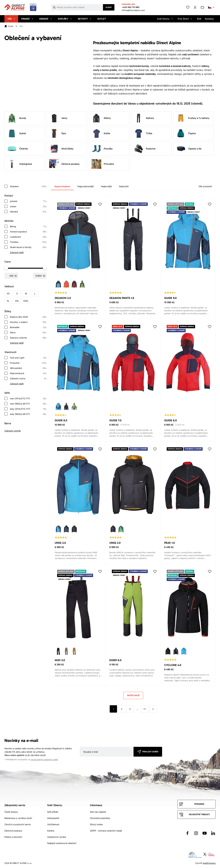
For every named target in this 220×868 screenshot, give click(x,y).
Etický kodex (96, 824)
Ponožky (102, 149)
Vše (11, 19)
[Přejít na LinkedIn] (213, 833)
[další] (153, 709)
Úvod (11, 26)
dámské (28, 212)
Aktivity (84, 19)
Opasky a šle (189, 149)
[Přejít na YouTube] (205, 833)
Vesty (58, 118)
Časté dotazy (11, 812)
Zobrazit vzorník (13, 431)
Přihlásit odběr (150, 752)
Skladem (28, 186)
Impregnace (20, 164)
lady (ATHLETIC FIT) (28, 409)
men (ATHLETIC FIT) (28, 399)
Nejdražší (124, 186)
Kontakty (209, 19)
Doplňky (65, 19)
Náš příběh (53, 812)
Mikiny (101, 118)
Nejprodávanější (86, 186)
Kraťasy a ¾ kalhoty (193, 118)
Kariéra (51, 831)
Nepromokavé (28, 373)
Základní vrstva (28, 379)
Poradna (199, 804)
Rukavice (145, 149)
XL (8, 301)
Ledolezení (28, 237)
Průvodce (103, 164)
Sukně (16, 133)
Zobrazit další (17, 252)
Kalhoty (144, 118)
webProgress (209, 863)
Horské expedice (28, 232)
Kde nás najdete (98, 812)
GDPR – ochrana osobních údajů (106, 831)
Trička (143, 133)
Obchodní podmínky (100, 818)
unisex (28, 206)
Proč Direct (185, 19)
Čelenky (17, 149)
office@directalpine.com (133, 10)
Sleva (28, 333)
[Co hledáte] (80, 7)
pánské (28, 201)
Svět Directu (165, 19)
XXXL (26, 301)
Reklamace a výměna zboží (18, 818)
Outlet (102, 19)
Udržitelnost (53, 824)
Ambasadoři (53, 818)
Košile (101, 133)
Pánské (27, 19)
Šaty (58, 133)
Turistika (28, 242)
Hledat (109, 7)
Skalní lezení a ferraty (28, 247)
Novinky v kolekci (28, 322)
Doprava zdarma (28, 338)
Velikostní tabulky (199, 814)
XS (8, 293)
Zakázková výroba (57, 837)
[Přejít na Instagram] (196, 833)
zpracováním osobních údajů (44, 760)
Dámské (46, 19)
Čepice (186, 133)
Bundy (17, 118)
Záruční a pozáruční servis (18, 824)
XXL (17, 301)
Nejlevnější (106, 186)
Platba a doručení (13, 837)
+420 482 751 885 (131, 7)
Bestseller (28, 327)
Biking (28, 226)
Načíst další (133, 695)
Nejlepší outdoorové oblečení (62, 843)
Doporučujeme (62, 186)
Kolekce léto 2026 (28, 317)
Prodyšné (28, 363)
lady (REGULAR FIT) (28, 414)
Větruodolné (28, 368)
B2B (199, 19)
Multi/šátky (61, 149)
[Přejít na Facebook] (187, 833)
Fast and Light (28, 358)
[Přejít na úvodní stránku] (20, 7)
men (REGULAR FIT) (28, 404)
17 (145, 709)
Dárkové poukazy (64, 164)
